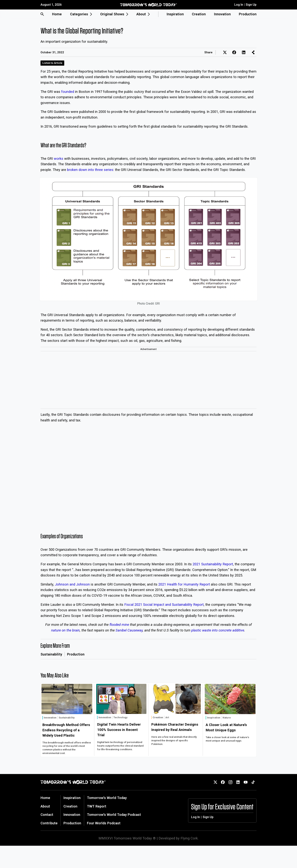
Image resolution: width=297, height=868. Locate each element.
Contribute (49, 823)
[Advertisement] (148, 380)
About (45, 806)
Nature (227, 718)
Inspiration (175, 14)
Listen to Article (52, 63)
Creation (199, 14)
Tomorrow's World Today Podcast (114, 815)
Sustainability (51, 654)
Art (167, 717)
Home (57, 14)
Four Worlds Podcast (104, 823)
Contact (47, 815)
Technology (120, 717)
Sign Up (251, 5)
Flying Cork (189, 838)
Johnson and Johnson (72, 584)
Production (248, 14)
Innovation (222, 14)
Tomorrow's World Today (107, 798)
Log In (239, 5)
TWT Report (97, 806)
